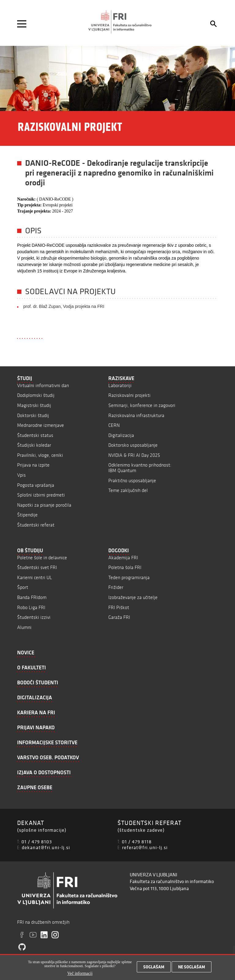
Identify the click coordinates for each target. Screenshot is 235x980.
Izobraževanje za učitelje (133, 597)
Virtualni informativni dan (43, 385)
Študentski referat (36, 525)
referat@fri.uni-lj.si (145, 847)
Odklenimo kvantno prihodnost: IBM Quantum (140, 468)
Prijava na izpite (33, 465)
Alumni (24, 627)
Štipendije (27, 515)
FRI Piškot (119, 607)
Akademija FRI (123, 558)
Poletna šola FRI (125, 567)
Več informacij (80, 974)
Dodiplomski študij (36, 395)
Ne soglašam (192, 967)
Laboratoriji (120, 385)
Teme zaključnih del (128, 490)
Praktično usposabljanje (132, 481)
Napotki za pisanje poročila (44, 505)
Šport (23, 587)
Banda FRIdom (32, 597)
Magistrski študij (34, 405)
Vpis (21, 475)
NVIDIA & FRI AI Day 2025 (134, 455)
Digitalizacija (121, 435)
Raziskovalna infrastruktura (136, 415)
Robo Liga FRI (31, 607)
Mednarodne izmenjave (41, 425)
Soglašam (154, 967)
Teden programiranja (129, 577)
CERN (114, 425)
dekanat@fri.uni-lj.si (46, 847)
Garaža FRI (119, 617)
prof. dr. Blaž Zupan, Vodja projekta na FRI (64, 306)
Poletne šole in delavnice (42, 558)
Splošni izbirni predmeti (41, 495)
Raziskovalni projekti (129, 395)
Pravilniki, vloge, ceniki (40, 455)
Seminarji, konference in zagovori (142, 405)
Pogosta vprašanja (36, 485)
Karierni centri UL (35, 577)
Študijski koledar (34, 445)
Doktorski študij (33, 415)
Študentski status (35, 435)
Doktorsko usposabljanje (133, 445)
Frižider (116, 587)
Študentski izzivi (34, 617)
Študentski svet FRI (37, 567)
